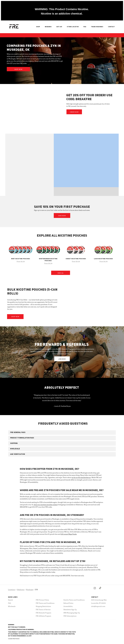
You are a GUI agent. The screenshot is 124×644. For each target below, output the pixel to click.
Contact (111, 27)
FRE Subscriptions (70, 616)
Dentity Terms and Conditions (74, 600)
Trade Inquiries (97, 27)
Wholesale (12, 606)
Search (10, 600)
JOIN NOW (62, 359)
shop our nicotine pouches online (46, 505)
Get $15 (59, 27)
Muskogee (30, 590)
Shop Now (18, 69)
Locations (12, 590)
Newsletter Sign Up (70, 610)
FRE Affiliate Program (43, 616)
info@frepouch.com (98, 606)
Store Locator (73, 27)
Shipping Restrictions (43, 606)
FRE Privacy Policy (42, 600)
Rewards (48, 27)
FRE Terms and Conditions (45, 603)
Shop (38, 27)
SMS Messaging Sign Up (72, 613)
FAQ (85, 27)
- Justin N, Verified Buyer (62, 406)
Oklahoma (21, 590)
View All (61, 273)
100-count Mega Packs (69, 534)
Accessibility (68, 606)
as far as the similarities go (81, 477)
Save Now (62, 216)
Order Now (74, 112)
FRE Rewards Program (43, 613)
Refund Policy (68, 603)
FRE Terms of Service (43, 610)
